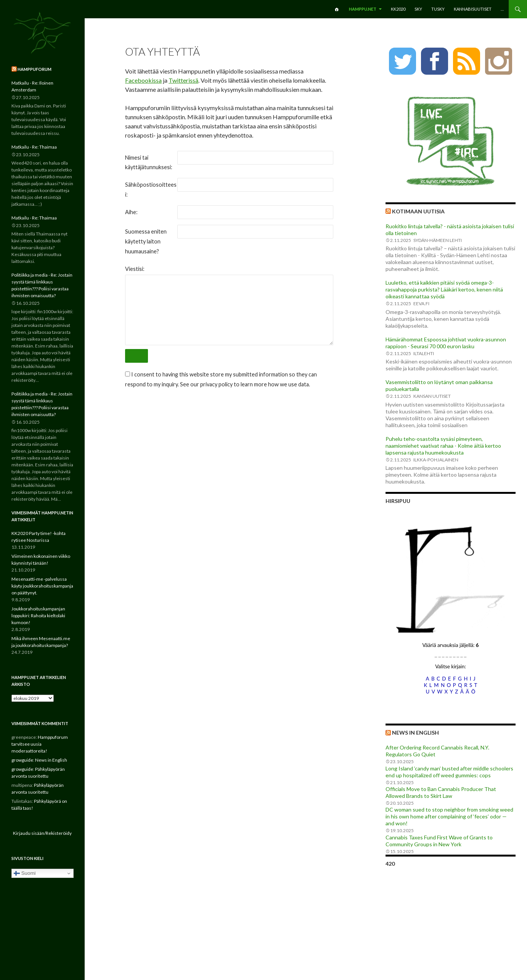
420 (390, 864)
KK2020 (398, 9)
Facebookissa (143, 80)
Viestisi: (135, 269)
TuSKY (438, 9)
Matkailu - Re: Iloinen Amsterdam (32, 86)
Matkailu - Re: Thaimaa (34, 147)
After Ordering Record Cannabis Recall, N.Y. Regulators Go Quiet (437, 751)
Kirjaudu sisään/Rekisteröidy (42, 833)
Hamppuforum (35, 69)
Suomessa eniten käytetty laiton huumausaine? (146, 241)
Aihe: (131, 212)
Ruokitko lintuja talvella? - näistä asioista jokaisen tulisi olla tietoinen (450, 230)
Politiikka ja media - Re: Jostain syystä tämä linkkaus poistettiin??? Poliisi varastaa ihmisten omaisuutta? (42, 285)
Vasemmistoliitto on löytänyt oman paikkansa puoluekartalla (439, 385)
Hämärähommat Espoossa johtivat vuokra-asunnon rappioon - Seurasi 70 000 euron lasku (446, 343)
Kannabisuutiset (473, 9)
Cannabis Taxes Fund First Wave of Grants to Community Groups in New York (439, 841)
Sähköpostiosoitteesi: (151, 190)
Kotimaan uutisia (418, 211)
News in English (415, 733)
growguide (22, 760)
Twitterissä (183, 80)
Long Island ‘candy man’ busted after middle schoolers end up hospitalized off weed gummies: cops (449, 772)
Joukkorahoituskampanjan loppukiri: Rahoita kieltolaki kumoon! (38, 616)
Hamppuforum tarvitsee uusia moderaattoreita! (40, 744)
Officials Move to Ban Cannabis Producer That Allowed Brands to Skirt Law (441, 792)
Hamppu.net (363, 9)
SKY (418, 9)
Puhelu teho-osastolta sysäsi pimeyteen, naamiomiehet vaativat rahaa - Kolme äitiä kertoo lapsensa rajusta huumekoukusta (443, 446)
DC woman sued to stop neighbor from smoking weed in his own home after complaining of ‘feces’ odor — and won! (449, 816)
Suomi (25, 873)
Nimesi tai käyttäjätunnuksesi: (149, 163)
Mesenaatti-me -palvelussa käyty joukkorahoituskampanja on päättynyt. (42, 586)
